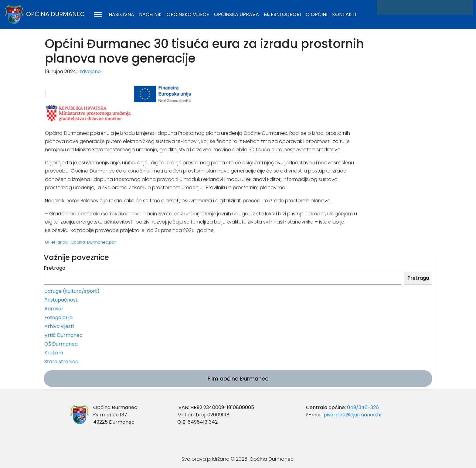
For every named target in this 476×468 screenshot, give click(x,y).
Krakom (54, 353)
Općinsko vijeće (188, 14)
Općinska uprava (236, 14)
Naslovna (121, 14)
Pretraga (54, 268)
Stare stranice (61, 362)
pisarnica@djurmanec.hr (353, 415)
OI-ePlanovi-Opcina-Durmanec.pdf (80, 242)
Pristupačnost (61, 300)
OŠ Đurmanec (61, 344)
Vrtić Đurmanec (63, 335)
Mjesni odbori (282, 14)
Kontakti (344, 14)
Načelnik (150, 14)
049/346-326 (363, 407)
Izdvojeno (90, 72)
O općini (316, 14)
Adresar (54, 309)
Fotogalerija (58, 318)
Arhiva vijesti (59, 326)
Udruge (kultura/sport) (72, 291)
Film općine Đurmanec (238, 379)
